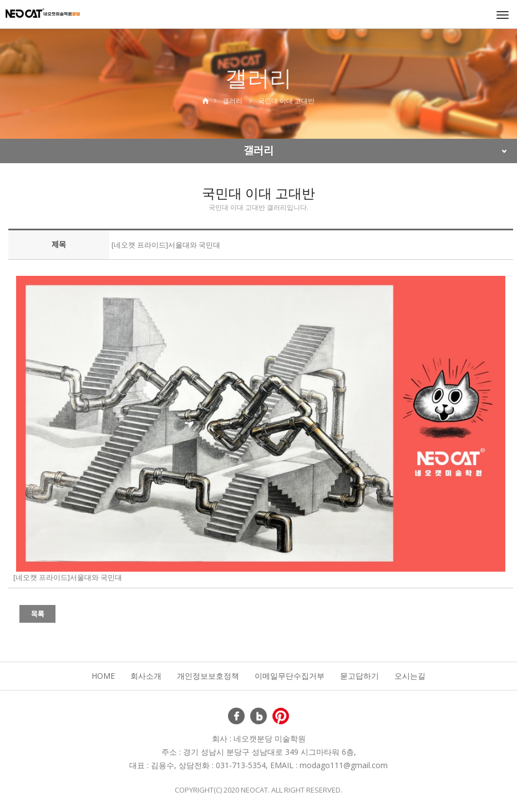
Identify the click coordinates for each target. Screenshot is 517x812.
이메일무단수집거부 (290, 676)
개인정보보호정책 (208, 676)
